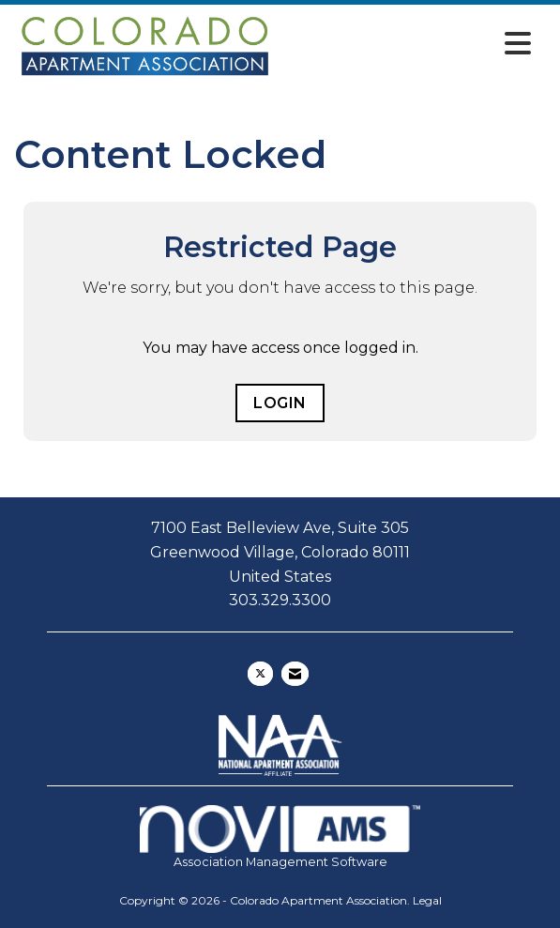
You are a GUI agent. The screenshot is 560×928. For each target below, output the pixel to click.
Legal (427, 900)
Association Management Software (280, 837)
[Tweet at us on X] (260, 674)
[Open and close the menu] (409, 44)
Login (280, 403)
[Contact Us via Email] (295, 674)
